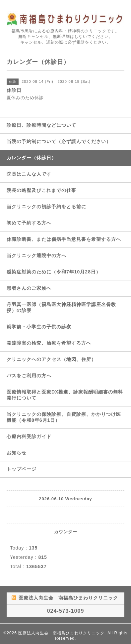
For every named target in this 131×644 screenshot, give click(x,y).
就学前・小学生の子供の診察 (39, 327)
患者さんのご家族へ (29, 288)
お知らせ (17, 453)
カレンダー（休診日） (32, 158)
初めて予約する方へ (29, 223)
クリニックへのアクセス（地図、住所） (51, 359)
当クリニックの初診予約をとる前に (46, 207)
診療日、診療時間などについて (41, 125)
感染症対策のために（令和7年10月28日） (54, 272)
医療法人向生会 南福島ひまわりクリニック (61, 633)
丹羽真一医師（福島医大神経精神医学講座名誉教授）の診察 (61, 307)
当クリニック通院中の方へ (36, 255)
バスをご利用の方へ (29, 376)
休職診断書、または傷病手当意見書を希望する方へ (64, 239)
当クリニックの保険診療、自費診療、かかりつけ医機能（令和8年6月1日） (64, 417)
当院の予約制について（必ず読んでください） (59, 141)
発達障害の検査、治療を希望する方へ (49, 343)
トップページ (22, 469)
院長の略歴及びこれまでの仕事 (41, 190)
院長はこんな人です (29, 174)
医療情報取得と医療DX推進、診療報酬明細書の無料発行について (65, 395)
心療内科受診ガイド (29, 436)
